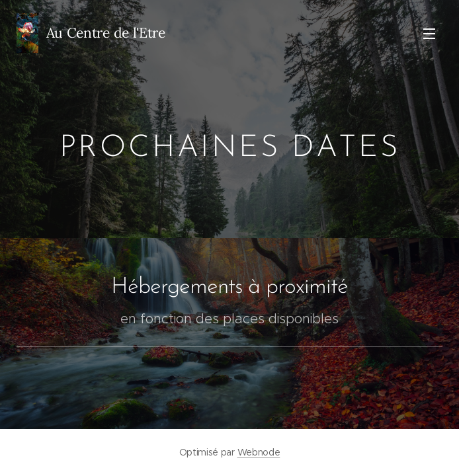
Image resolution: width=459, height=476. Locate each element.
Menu (429, 34)
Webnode (259, 452)
